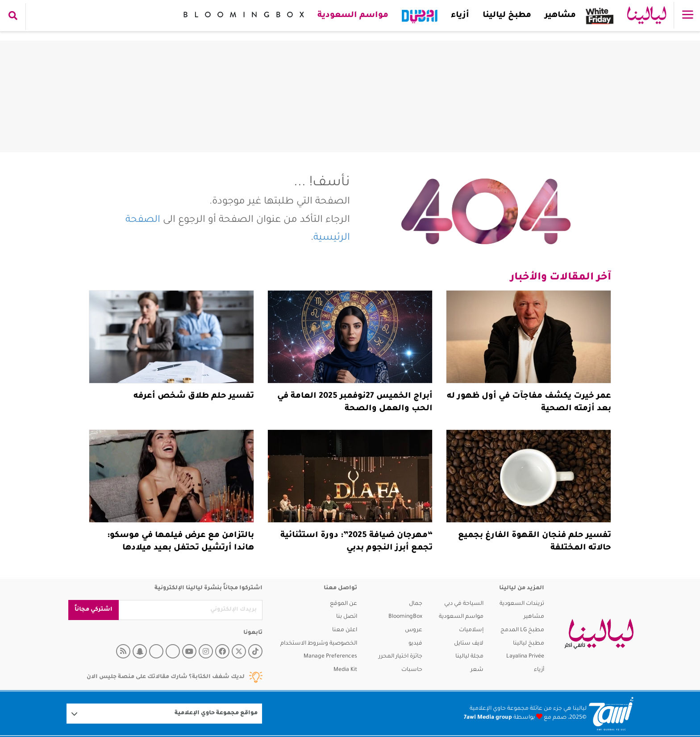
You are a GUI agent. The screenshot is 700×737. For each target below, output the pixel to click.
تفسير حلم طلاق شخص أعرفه (194, 396)
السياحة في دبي (464, 604)
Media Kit (345, 670)
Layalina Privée (525, 657)
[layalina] (599, 634)
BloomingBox (405, 617)
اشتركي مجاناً (94, 610)
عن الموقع (344, 604)
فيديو (415, 644)
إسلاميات (471, 630)
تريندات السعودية (522, 604)
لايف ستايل (469, 644)
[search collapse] (13, 17)
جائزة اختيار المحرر (400, 657)
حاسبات (412, 670)
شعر (477, 670)
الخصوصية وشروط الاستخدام (319, 644)
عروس (414, 630)
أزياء (460, 16)
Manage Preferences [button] (330, 657)
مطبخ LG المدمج (522, 630)
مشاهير (560, 16)
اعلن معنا (345, 630)
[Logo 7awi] (611, 714)
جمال (416, 604)
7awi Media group (488, 718)
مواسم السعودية (352, 16)
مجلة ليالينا (469, 657)
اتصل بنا (347, 617)
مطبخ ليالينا (506, 16)
